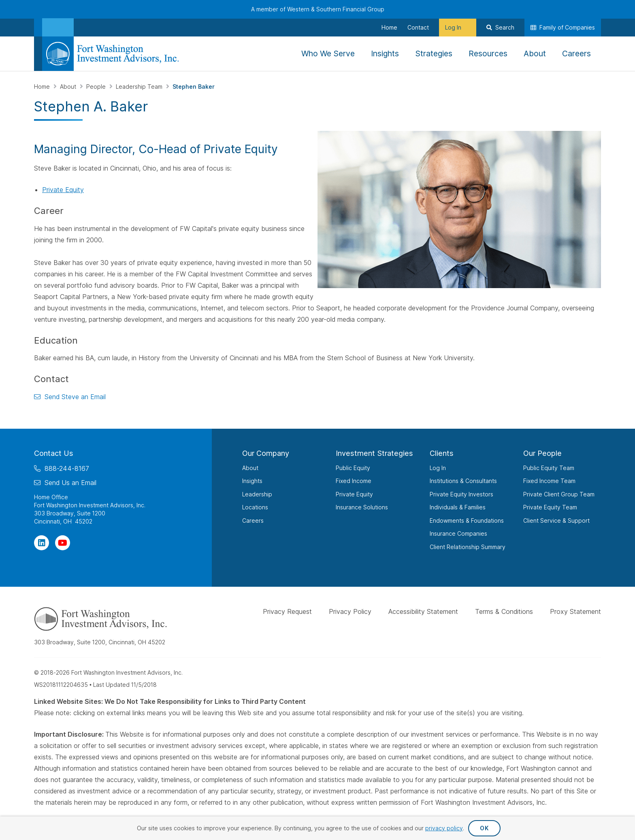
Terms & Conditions (504, 611)
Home (43, 87)
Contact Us (54, 453)
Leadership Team (140, 87)
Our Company (266, 453)
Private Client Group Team (559, 494)
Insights (252, 481)
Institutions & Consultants (463, 481)
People (97, 87)
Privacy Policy (350, 611)
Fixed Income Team (549, 481)
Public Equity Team (549, 467)
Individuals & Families (458, 507)
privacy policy (444, 828)
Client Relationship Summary (468, 546)
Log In (438, 467)
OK (484, 828)
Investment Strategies (374, 453)
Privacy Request (287, 611)
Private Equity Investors (461, 494)
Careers (253, 520)
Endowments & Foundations (467, 520)
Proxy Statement (575, 611)
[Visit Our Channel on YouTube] (63, 542)
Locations (255, 507)
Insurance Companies (458, 533)
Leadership (257, 494)
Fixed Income (354, 481)
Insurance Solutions (362, 507)
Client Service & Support (556, 520)
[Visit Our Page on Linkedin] (42, 542)
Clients (442, 453)
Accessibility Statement (423, 611)
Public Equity (353, 467)
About (69, 87)
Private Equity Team (550, 507)
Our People (542, 453)
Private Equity (63, 190)
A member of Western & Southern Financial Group (318, 9)
